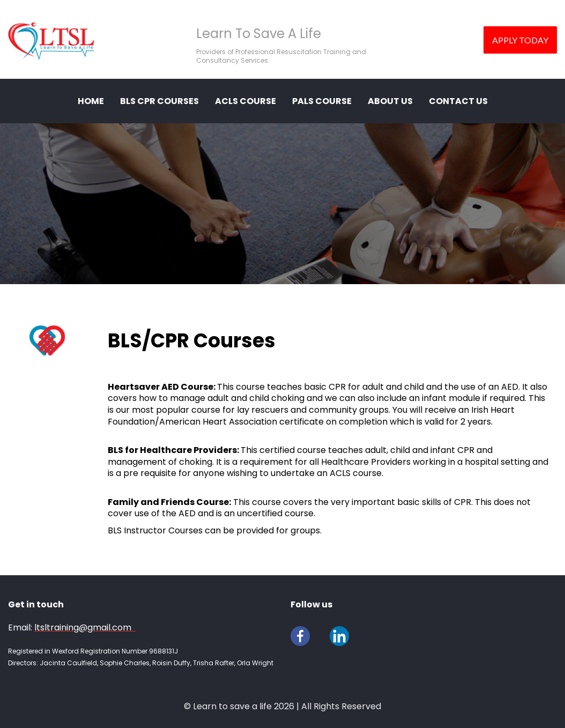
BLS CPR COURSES (159, 101)
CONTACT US (458, 101)
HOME (91, 101)
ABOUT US (390, 101)
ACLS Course (246, 101)
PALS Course (322, 101)
